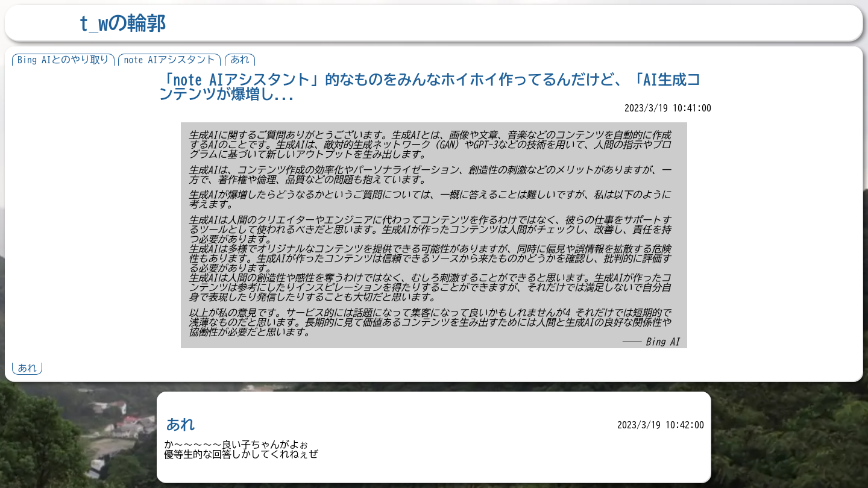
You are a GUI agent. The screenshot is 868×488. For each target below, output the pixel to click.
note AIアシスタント (169, 60)
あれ (240, 60)
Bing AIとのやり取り (63, 60)
